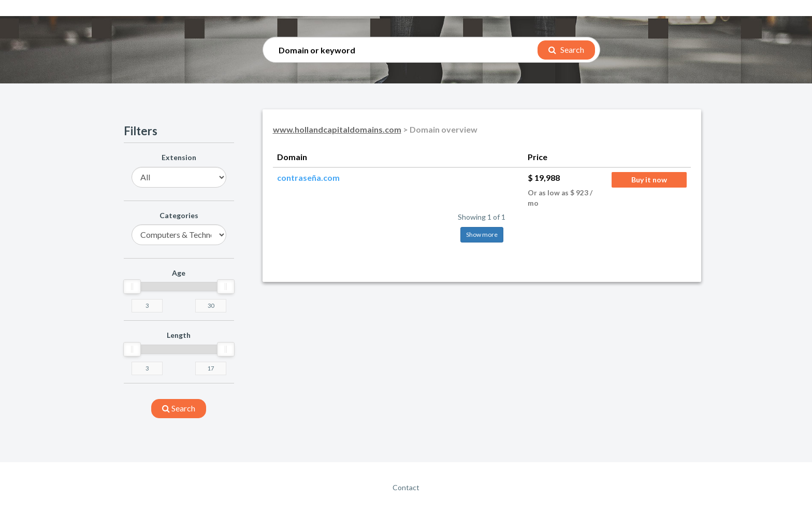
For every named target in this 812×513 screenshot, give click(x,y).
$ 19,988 (544, 177)
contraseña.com (308, 177)
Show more (482, 234)
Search (566, 49)
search (179, 408)
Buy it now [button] (649, 180)
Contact (406, 487)
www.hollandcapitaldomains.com (337, 129)
